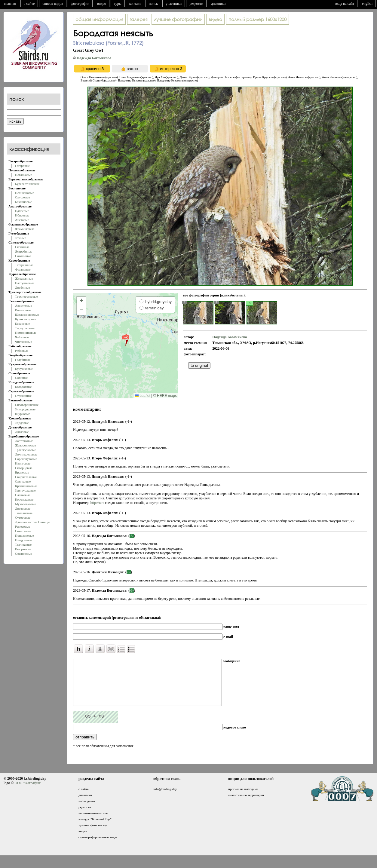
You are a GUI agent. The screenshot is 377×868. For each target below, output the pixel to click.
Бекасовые (22, 324)
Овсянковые (24, 554)
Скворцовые (24, 468)
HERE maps (167, 396)
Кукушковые (24, 369)
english (367, 4)
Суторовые (23, 517)
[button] (126, 340)
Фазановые (23, 269)
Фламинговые (25, 229)
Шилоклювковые (27, 314)
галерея (139, 19)
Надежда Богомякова (94, 58)
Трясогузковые (25, 450)
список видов (53, 4)
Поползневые (25, 535)
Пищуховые (23, 540)
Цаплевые (22, 211)
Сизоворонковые (27, 405)
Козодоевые (23, 387)
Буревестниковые (27, 184)
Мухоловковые (25, 504)
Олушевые (23, 197)
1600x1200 (257, 19)
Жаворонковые (26, 445)
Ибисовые (22, 215)
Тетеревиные (24, 265)
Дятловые (22, 432)
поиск (153, 4)
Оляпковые (23, 481)
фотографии (80, 4)
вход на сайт (345, 4)
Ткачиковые (23, 544)
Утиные (21, 238)
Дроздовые (23, 508)
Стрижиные (23, 396)
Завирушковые (25, 490)
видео (102, 4)
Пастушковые (25, 283)
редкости (196, 4)
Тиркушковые (25, 328)
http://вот (97, 503)
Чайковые (22, 337)
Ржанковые (23, 310)
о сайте (29, 4)
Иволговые (23, 463)
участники (174, 4)
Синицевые (23, 531)
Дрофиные (23, 287)
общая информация (99, 19)
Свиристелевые (26, 477)
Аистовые (22, 220)
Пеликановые (25, 193)
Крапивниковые (26, 486)
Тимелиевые (24, 513)
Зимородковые (25, 409)
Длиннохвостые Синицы (32, 522)
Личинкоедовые (26, 454)
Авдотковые (23, 305)
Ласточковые (24, 441)
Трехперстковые (26, 296)
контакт (135, 4)
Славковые (23, 495)
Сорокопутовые (26, 459)
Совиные (21, 378)
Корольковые (24, 499)
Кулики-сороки (26, 319)
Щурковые (23, 414)
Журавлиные (24, 278)
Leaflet (143, 396)
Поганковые (23, 175)
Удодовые (22, 423)
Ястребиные (24, 251)
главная (10, 4)
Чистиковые (23, 342)
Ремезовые (23, 526)
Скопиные (22, 247)
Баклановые (23, 202)
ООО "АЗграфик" (28, 792)
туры (118, 4)
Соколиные (23, 256)
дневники (218, 4)
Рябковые (22, 351)
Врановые (22, 472)
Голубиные (23, 360)
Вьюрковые (23, 549)
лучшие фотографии (178, 19)
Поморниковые (26, 333)
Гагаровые (22, 166)
